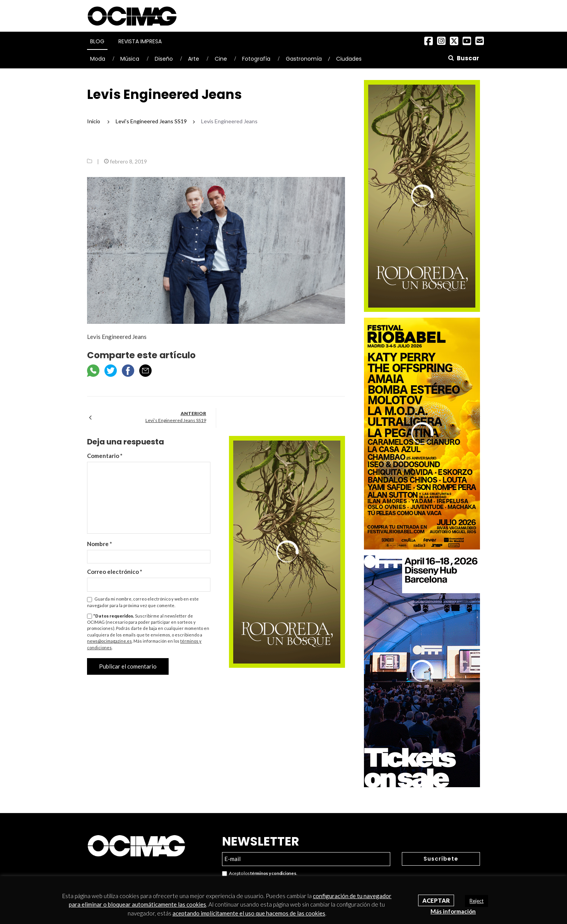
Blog (97, 41)
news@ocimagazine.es (109, 641)
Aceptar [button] (436, 900)
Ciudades (349, 59)
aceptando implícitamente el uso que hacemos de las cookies (249, 913)
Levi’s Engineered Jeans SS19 (176, 420)
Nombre (100, 544)
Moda (98, 59)
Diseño (164, 59)
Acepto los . (260, 874)
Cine (221, 59)
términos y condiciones (273, 873)
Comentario (105, 456)
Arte (194, 59)
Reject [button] (476, 901)
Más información (453, 911)
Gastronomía (304, 59)
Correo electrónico (115, 572)
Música (130, 59)
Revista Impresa (140, 41)
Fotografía (256, 59)
